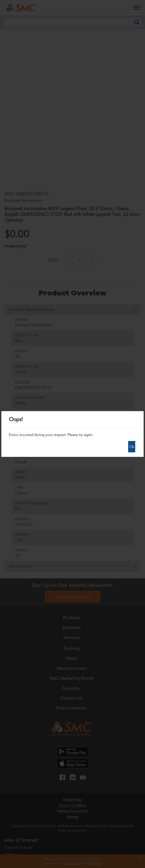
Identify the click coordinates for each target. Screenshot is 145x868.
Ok (132, 447)
